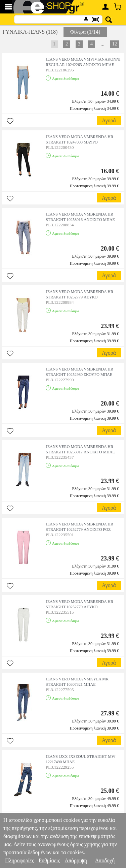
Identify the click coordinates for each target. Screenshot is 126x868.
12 (115, 44)
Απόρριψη (76, 860)
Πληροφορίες (19, 860)
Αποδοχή (105, 860)
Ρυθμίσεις (49, 860)
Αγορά (109, 120)
